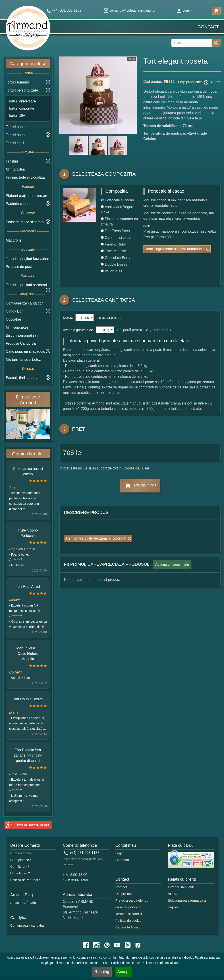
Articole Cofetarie (23, 903)
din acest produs (108, 318)
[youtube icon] (117, 945)
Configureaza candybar (24, 303)
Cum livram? (20, 866)
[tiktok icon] (138, 945)
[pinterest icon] (107, 945)
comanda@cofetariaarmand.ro (129, 10)
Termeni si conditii (129, 914)
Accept (123, 972)
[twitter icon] (128, 945)
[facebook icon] (86, 945)
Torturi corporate (21, 108)
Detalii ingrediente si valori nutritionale (175, 249)
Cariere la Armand (129, 927)
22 (120, 330)
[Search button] (216, 43)
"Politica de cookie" (123, 963)
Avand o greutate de (78, 330)
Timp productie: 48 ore (199, 82)
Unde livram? (20, 873)
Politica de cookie (128, 921)
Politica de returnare (25, 880)
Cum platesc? (21, 860)
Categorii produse (28, 64)
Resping (102, 972)
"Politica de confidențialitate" (160, 963)
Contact (208, 27)
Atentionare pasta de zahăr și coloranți (96, 538)
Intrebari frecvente (181, 887)
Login (184, 10)
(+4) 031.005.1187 (82, 853)
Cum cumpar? (21, 853)
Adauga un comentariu (172, 564)
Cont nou (122, 860)
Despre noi (123, 894)
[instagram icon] (96, 945)
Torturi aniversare (22, 101)
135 (146, 330)
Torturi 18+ (17, 116)
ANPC (173, 894)
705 (68, 453)
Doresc (69, 318)
